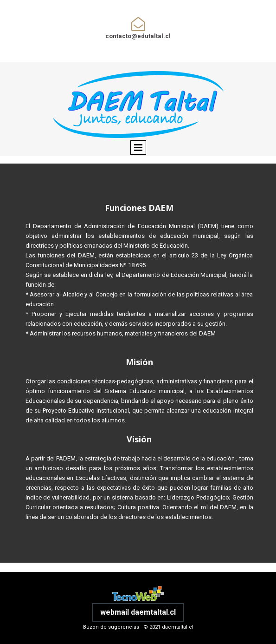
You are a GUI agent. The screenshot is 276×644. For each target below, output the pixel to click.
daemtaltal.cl (178, 627)
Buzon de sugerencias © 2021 (122, 627)
